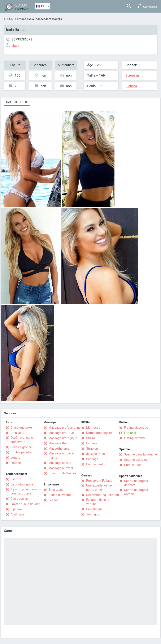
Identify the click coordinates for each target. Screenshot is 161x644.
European (132, 75)
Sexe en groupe (21, 447)
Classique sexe (21, 428)
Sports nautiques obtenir (136, 492)
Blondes (131, 86)
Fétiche (16, 463)
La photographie (22, 484)
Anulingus (17, 514)
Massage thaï (58, 443)
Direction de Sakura (62, 473)
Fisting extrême (135, 438)
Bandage (92, 459)
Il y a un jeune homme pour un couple (26, 491)
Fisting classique (136, 428)
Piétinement (95, 464)
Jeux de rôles (95, 454)
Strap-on (92, 449)
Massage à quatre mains (61, 455)
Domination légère (99, 433)
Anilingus (93, 514)
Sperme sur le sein (137, 460)
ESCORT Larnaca (15, 19)
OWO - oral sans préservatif (22, 440)
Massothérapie (59, 449)
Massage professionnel (65, 428)
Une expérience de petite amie (99, 488)
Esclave (92, 443)
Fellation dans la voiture (98, 502)
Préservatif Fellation (100, 481)
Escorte (16, 479)
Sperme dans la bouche (140, 454)
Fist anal (130, 433)
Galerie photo (17, 102)
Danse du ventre (60, 495)
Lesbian (54, 500)
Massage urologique (63, 438)
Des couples (19, 499)
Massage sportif (60, 463)
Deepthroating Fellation (103, 495)
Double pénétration (24, 452)
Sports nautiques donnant (136, 483)
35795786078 (22, 39)
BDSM (90, 438)
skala (31, 19)
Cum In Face (133, 465)
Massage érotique (61, 433)
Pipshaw (16, 509)
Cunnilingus (94, 509)
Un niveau (17, 433)
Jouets (15, 458)
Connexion (148, 6)
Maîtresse (93, 428)
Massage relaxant (61, 468)
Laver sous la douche (25, 504)
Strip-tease (56, 490)
